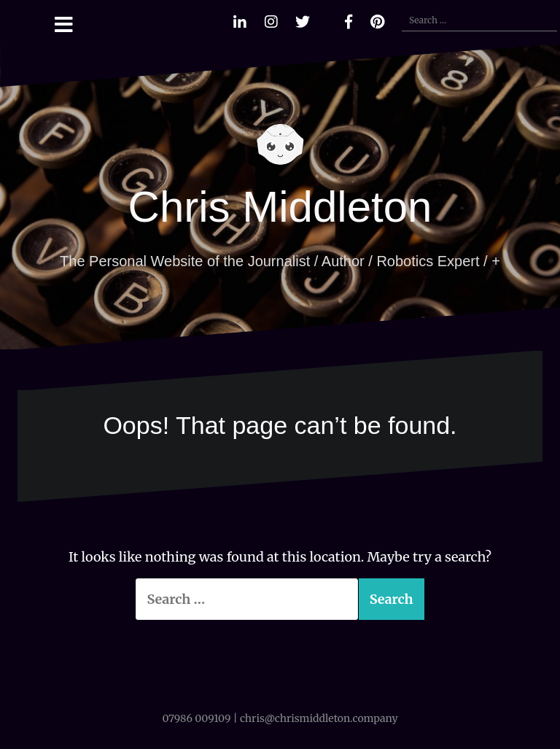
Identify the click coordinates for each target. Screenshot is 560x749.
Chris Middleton (280, 207)
